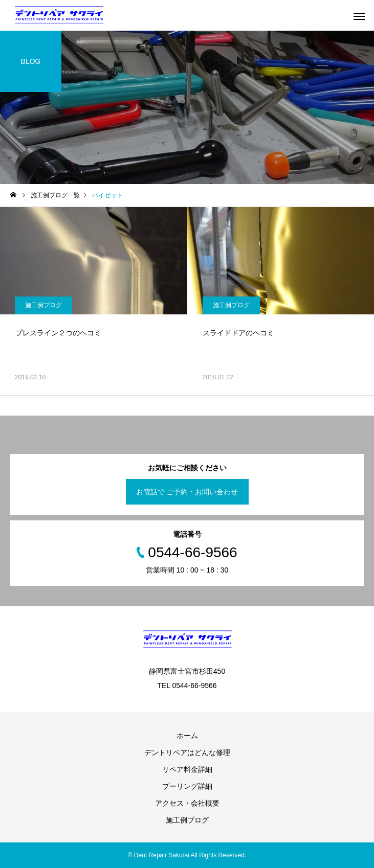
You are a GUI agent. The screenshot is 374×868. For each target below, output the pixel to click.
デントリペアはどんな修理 (187, 752)
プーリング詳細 (187, 786)
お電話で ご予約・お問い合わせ (187, 492)
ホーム (187, 736)
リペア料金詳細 (187, 769)
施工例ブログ (43, 305)
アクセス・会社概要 (187, 803)
